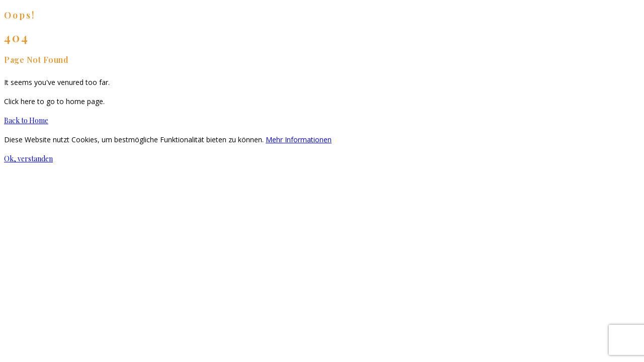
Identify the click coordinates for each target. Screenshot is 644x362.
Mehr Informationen (299, 140)
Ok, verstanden (28, 159)
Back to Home (26, 120)
